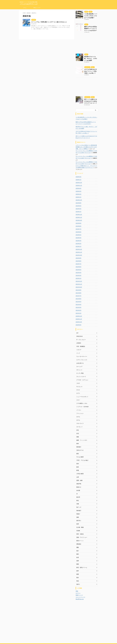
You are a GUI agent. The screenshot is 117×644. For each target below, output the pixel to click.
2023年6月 (78, 224)
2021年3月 (78, 299)
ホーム (25, 8)
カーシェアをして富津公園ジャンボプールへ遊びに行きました (48, 22)
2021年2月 (78, 302)
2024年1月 (78, 203)
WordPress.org (79, 591)
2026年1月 (78, 171)
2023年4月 (78, 229)
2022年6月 (78, 258)
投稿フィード (79, 587)
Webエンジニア (37, 8)
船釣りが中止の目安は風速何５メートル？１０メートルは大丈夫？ (91, 28)
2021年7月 (78, 287)
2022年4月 (78, 264)
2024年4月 (78, 200)
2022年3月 (78, 267)
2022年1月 (78, 270)
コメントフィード (80, 589)
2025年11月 (78, 177)
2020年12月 (78, 308)
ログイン (78, 585)
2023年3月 (78, 232)
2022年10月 (78, 247)
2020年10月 (78, 314)
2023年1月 (78, 238)
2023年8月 (78, 218)
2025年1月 (78, 189)
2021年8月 (78, 285)
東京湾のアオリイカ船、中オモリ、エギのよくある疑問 (87, 123)
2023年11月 (78, 209)
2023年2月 (78, 235)
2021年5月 (78, 293)
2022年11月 (78, 244)
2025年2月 (78, 186)
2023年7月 (78, 221)
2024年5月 (78, 197)
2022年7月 (78, 255)
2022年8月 (78, 253)
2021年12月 (78, 273)
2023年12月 (78, 206)
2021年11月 (78, 276)
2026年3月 (78, 168)
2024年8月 (78, 195)
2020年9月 (78, 316)
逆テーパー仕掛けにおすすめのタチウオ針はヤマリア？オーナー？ (91, 97)
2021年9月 (78, 282)
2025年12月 (78, 174)
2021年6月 (78, 290)
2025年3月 (78, 183)
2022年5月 (78, 261)
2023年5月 (78, 226)
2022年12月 (78, 241)
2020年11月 (78, 311)
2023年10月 (78, 212)
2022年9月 (78, 250)
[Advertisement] (87, 43)
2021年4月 (78, 296)
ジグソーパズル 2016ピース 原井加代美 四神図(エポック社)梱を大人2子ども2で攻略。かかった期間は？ (87, 142)
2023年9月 (78, 215)
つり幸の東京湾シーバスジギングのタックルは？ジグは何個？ (91, 16)
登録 (77, 583)
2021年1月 (78, 305)
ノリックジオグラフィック (29, 4)
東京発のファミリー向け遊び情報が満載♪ (59, 637)
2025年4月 (78, 180)
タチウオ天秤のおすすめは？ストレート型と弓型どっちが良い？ (91, 67)
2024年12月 (78, 192)
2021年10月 (78, 279)
